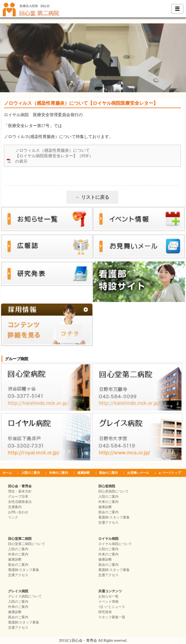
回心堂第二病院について (27, 544)
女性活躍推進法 (20, 502)
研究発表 (105, 612)
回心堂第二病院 (20, 539)
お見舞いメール (138, 473)
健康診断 (84, 473)
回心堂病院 (107, 486)
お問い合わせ (18, 512)
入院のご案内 (31, 473)
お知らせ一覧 (108, 596)
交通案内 (15, 507)
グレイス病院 (18, 591)
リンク (13, 517)
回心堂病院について (113, 491)
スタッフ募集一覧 (112, 617)
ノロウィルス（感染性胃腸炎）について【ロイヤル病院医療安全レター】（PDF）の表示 (54, 156)
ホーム (7, 473)
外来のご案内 (59, 473)
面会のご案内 (108, 473)
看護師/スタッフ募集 (114, 517)
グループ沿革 (18, 497)
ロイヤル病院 (108, 539)
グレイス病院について (25, 596)
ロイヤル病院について (115, 544)
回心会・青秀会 (20, 486)
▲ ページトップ (170, 473)
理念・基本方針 (20, 491)
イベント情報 (108, 602)
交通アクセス (108, 523)
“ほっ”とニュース (112, 607)
